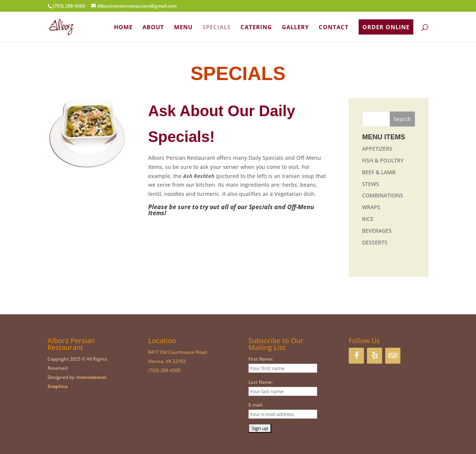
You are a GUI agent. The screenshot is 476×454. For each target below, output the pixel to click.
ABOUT (153, 28)
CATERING (256, 28)
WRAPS (371, 207)
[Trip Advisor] (393, 356)
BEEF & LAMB (379, 172)
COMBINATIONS (383, 195)
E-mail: (256, 405)
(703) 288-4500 (164, 370)
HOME (123, 28)
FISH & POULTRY (383, 160)
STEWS (371, 184)
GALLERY (295, 28)
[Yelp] (375, 356)
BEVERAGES (377, 231)
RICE (368, 219)
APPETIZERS (377, 149)
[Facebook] (356, 356)
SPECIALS (217, 28)
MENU (183, 28)
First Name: (261, 359)
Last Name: (261, 382)
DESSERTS (375, 242)
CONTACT (334, 28)
